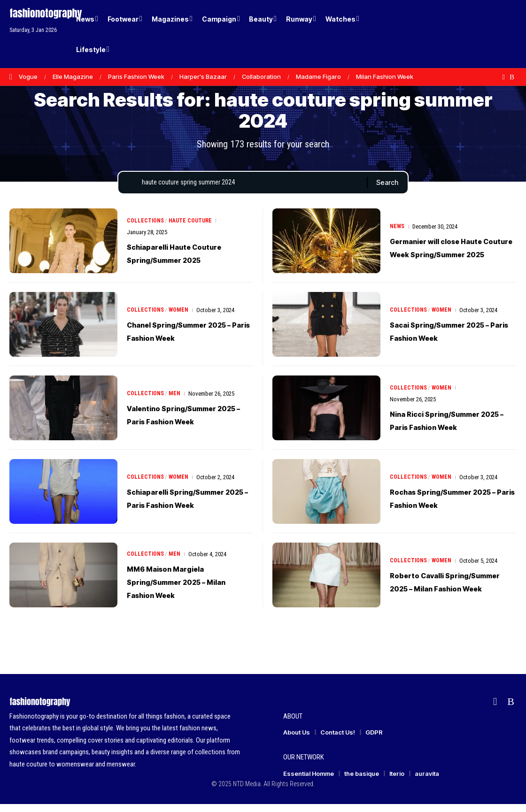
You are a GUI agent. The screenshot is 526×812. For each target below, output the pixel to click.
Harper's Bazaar (203, 77)
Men (176, 402)
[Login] (474, 34)
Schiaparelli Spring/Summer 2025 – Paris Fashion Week (179, 506)
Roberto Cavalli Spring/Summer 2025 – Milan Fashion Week (442, 590)
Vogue (28, 77)
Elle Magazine (73, 77)
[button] (493, 34)
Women (180, 318)
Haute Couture (193, 229)
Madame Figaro (318, 77)
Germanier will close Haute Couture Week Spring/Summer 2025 (452, 255)
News (398, 228)
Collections (146, 229)
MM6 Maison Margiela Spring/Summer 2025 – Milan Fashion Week (179, 590)
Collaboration (261, 77)
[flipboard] (504, 77)
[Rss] (512, 77)
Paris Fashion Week (136, 77)
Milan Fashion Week (385, 77)
